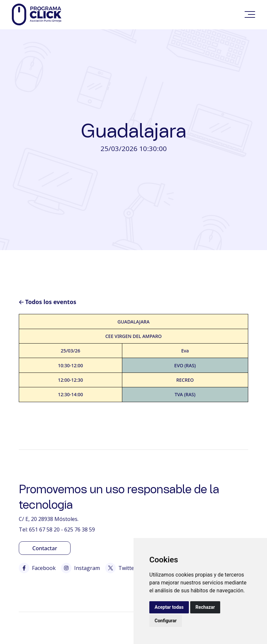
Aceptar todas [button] (169, 607)
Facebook (37, 568)
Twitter (121, 568)
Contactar (45, 548)
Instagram (80, 568)
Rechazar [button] (205, 607)
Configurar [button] (166, 621)
